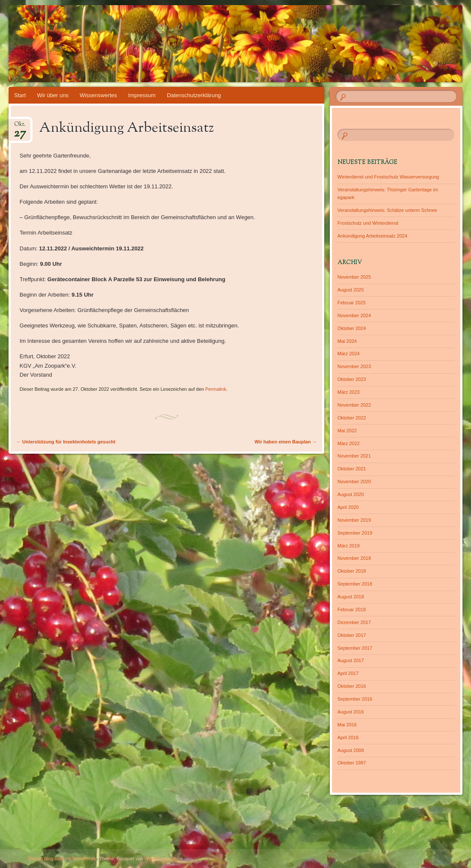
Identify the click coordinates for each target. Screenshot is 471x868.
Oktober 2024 (352, 328)
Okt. (20, 127)
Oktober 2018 (352, 571)
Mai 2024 (347, 341)
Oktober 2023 (352, 379)
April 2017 (348, 673)
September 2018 (355, 584)
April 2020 (348, 507)
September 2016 (355, 699)
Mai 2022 (347, 431)
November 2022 (354, 405)
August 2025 (351, 290)
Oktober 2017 (352, 635)
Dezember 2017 (354, 622)
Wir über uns (53, 95)
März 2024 (349, 354)
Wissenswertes (98, 95)
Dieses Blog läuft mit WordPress (62, 859)
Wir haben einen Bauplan (286, 442)
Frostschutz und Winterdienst (368, 223)
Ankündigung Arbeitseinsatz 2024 (372, 236)
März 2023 (349, 392)
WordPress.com (161, 859)
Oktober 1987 (352, 763)
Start (20, 95)
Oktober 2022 (352, 418)
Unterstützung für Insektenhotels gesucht (66, 442)
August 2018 (351, 597)
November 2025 (354, 277)
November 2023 (354, 366)
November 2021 (354, 456)
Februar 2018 (352, 609)
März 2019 (349, 546)
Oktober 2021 (352, 469)
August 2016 (351, 712)
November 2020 (354, 482)
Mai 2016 (347, 725)
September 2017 (355, 648)
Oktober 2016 (352, 686)
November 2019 (354, 520)
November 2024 (354, 315)
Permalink (216, 389)
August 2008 (351, 750)
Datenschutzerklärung (194, 95)
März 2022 (349, 443)
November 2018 (354, 558)
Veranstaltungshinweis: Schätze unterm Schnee (387, 210)
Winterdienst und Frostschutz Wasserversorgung (388, 177)
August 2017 (351, 660)
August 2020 (351, 494)
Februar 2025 (352, 303)
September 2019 (355, 533)
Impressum (142, 95)
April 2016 (348, 737)
